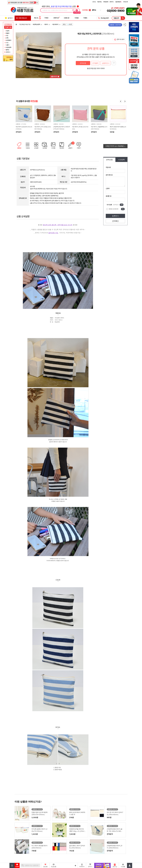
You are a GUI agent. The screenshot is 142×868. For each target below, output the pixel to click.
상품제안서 (106, 63)
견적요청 (83, 63)
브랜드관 (67, 18)
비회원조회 (106, 2)
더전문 (77, 18)
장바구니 (112, 2)
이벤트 (85, 18)
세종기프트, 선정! (60, 6)
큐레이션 (56, 18)
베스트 (38, 18)
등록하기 (115, 216)
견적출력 (95, 63)
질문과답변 (119, 2)
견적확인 (115, 221)
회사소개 (125, 2)
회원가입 (99, 2)
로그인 (94, 2)
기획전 (46, 18)
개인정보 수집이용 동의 (113, 209)
